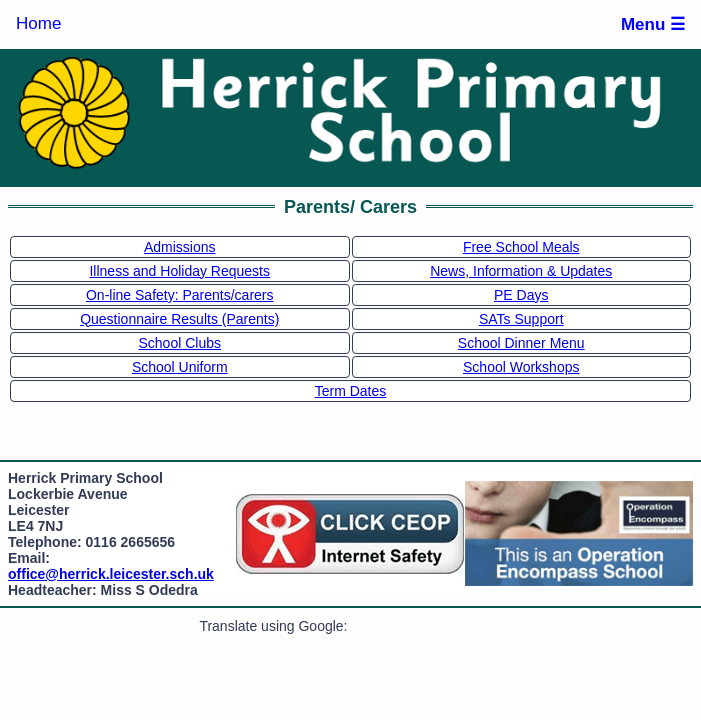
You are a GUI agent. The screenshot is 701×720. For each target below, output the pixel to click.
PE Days (521, 295)
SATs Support (521, 319)
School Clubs (180, 343)
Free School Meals (521, 247)
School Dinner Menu (521, 343)
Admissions (180, 247)
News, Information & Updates (521, 271)
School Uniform (180, 367)
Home (38, 23)
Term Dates (351, 391)
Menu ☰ (653, 24)
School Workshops (521, 367)
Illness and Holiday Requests (179, 271)
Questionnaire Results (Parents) (179, 319)
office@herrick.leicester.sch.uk (111, 574)
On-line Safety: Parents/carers (180, 295)
